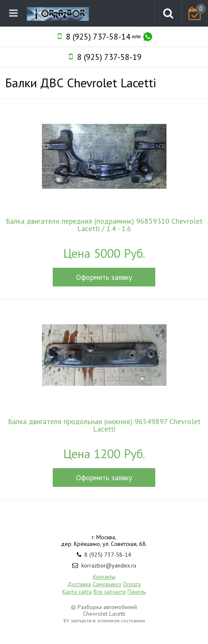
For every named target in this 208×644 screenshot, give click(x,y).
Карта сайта (77, 592)
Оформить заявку (104, 277)
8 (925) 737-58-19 (109, 57)
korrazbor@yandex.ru (109, 565)
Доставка (79, 584)
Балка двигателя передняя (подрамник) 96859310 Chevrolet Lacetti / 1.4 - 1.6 (104, 225)
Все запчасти (110, 592)
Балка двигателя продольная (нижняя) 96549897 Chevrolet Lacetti (104, 425)
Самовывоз (107, 584)
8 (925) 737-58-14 (98, 37)
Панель (137, 592)
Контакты (104, 577)
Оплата (132, 584)
